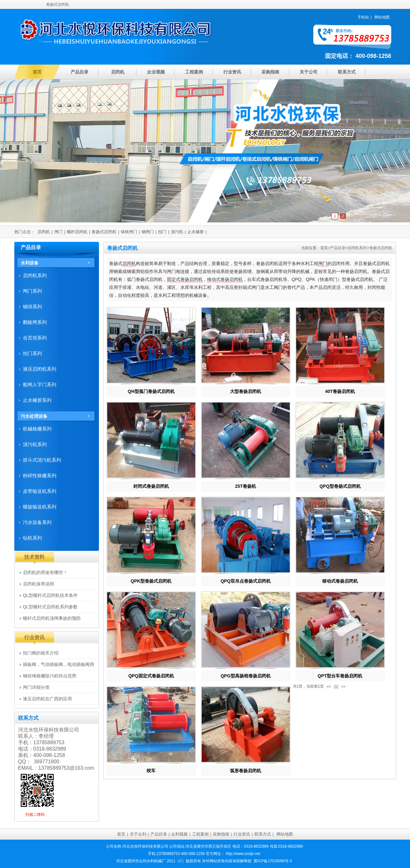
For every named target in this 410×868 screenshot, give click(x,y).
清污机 (177, 232)
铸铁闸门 (129, 232)
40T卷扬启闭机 (340, 391)
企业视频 (156, 72)
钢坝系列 (32, 307)
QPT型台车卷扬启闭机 (340, 676)
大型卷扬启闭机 (246, 391)
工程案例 (194, 72)
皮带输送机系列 (40, 491)
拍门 (162, 232)
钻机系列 (32, 538)
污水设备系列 (37, 522)
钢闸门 (148, 232)
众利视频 (179, 834)
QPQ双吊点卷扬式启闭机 (245, 581)
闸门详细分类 (36, 687)
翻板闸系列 (35, 322)
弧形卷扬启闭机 (246, 771)
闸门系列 (32, 291)
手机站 (363, 17)
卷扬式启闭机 (104, 232)
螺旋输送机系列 (40, 507)
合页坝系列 (35, 338)
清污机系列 (35, 444)
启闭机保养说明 (38, 584)
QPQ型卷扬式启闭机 (340, 486)
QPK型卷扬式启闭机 (151, 581)
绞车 (151, 771)
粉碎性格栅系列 (40, 476)
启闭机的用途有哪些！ (45, 572)
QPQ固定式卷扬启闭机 (151, 676)
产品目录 (80, 72)
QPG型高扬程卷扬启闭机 (245, 676)
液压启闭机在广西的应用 (47, 699)
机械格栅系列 (37, 429)
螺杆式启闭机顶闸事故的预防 (52, 618)
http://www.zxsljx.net (243, 854)
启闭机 (118, 72)
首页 (37, 72)
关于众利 (138, 834)
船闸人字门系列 (40, 385)
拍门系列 (32, 353)
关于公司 (309, 72)
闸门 (59, 232)
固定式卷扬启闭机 (185, 279)
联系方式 (347, 72)
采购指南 (270, 72)
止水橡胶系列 (37, 400)
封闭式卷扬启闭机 (151, 486)
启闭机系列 (357, 248)
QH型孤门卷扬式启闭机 (151, 391)
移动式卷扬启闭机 (225, 279)
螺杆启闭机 (77, 232)
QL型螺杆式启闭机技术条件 (50, 595)
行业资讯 (232, 72)
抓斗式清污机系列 (42, 460)
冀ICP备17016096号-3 (273, 861)
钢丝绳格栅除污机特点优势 (50, 676)
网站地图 (382, 17)
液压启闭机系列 (40, 369)
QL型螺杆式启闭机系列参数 (50, 607)
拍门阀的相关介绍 (41, 653)
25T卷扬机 (246, 486)
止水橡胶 (196, 232)
